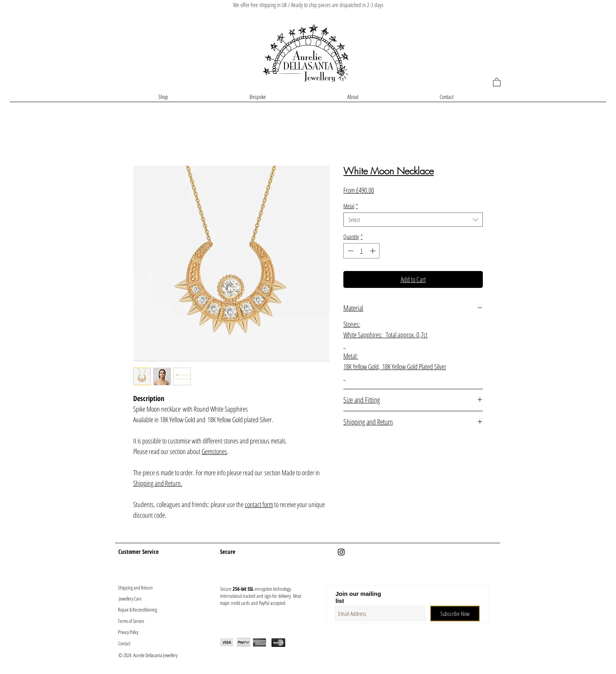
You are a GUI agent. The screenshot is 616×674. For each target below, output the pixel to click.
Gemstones (214, 451)
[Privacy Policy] (137, 632)
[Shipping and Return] (135, 587)
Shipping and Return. (158, 483)
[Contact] (138, 643)
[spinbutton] (362, 251)
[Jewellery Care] (130, 598)
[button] (497, 82)
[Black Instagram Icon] (341, 552)
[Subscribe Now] (455, 614)
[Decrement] (350, 251)
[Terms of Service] (137, 621)
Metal (351, 206)
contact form (259, 504)
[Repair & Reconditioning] (137, 609)
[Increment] (373, 251)
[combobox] (413, 220)
